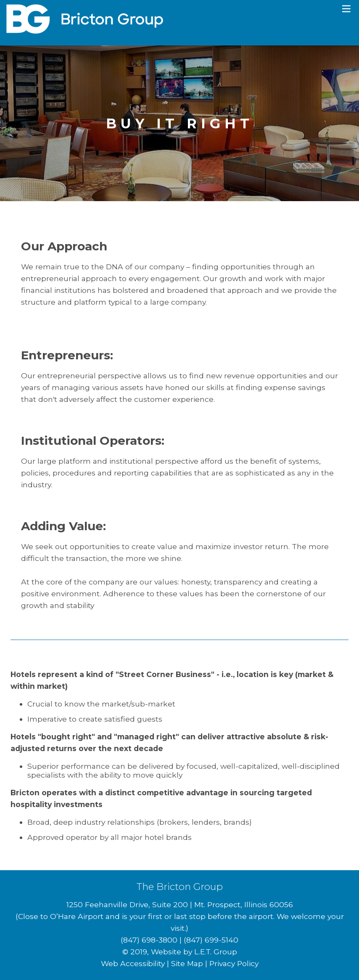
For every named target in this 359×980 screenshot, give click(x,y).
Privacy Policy (234, 963)
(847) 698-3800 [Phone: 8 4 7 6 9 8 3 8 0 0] (149, 940)
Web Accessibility (133, 963)
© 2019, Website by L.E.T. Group (180, 952)
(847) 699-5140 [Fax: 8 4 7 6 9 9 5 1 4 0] (211, 940)
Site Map (187, 963)
